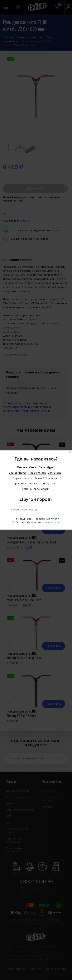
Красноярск (41, 489)
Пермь (17, 478)
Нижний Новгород (46, 478)
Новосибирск (37, 473)
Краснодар (21, 484)
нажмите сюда (51, 522)
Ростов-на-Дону (39, 484)
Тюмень (27, 489)
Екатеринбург (18, 473)
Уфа (54, 484)
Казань (27, 478)
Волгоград (54, 473)
